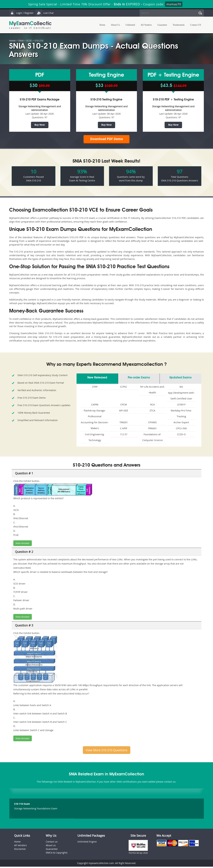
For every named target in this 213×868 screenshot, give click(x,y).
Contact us (52, 843)
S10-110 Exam (22, 805)
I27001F (181, 406)
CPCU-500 (181, 430)
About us (51, 847)
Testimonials (179, 25)
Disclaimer (20, 850)
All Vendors (146, 25)
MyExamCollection (32, 25)
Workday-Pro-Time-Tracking (181, 415)
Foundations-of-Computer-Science (153, 439)
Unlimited (130, 25)
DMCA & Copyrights (57, 854)
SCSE (29, 41)
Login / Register (22, 13)
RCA (153, 406)
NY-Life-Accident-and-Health (153, 391)
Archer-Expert (181, 424)
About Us (115, 25)
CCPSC (124, 388)
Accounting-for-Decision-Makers (95, 427)
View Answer (23, 544)
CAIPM (95, 406)
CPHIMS (152, 424)
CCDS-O (181, 436)
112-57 (124, 436)
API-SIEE (124, 412)
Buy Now (40, 125)
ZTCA (152, 412)
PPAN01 (153, 430)
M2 (181, 388)
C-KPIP (124, 430)
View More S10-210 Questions (107, 751)
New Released (97, 379)
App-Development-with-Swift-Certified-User (181, 397)
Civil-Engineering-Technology (95, 439)
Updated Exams (180, 379)
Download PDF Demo (106, 140)
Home (102, 25)
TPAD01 (124, 424)
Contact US (196, 25)
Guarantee (162, 25)
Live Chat (45, 13)
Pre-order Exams (139, 379)
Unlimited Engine (87, 843)
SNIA (21, 41)
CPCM (124, 406)
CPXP (95, 388)
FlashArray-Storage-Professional (95, 415)
